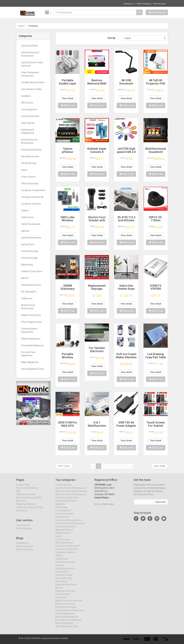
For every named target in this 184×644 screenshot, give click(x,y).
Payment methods (26, 497)
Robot (24, 170)
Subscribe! (160, 504)
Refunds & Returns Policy (29, 500)
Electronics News (25, 552)
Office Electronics (30, 183)
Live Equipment (29, 109)
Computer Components (33, 190)
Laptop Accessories (31, 238)
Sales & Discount (25, 549)
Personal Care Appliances (28, 354)
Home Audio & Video (32, 89)
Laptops (25, 231)
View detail (68, 98)
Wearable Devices (30, 156)
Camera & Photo (30, 46)
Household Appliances (32, 345)
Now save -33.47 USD (29, 3)
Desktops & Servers (31, 285)
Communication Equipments (29, 330)
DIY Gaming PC (29, 292)
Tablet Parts (27, 217)
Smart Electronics (30, 116)
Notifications (23, 545)
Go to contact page (104, 507)
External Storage (30, 251)
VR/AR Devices (29, 163)
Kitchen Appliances (31, 339)
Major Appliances (30, 362)
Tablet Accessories (31, 224)
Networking (27, 265)
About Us (21, 503)
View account (159, 4)
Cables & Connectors (32, 271)
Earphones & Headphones (28, 131)
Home (22, 26)
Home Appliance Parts (33, 369)
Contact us (128, 4)
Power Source (28, 177)
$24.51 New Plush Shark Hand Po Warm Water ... (65, 3)
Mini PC (25, 278)
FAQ (18, 494)
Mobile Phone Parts (31, 315)
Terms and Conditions (27, 490)
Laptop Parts (28, 244)
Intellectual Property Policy (30, 510)
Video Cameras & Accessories (30, 74)
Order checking (143, 4)
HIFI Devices (27, 103)
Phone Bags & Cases (32, 322)
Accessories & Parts (31, 150)
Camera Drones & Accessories (30, 54)
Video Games (28, 123)
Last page (160, 466)
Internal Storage (29, 258)
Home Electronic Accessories (29, 141)
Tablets (25, 211)
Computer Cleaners (31, 204)
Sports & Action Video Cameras (32, 64)
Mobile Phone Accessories (28, 307)
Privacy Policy (23, 487)
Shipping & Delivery (26, 507)
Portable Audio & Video (33, 82)
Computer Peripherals (32, 197)
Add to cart (68, 105)
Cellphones (27, 298)
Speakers (26, 96)
